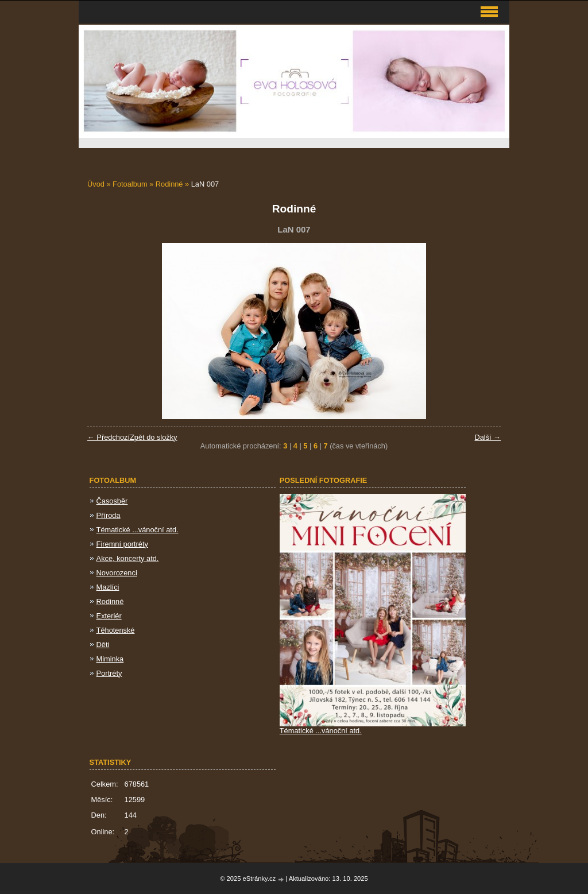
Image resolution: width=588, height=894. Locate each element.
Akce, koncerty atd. (128, 558)
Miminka (110, 659)
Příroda (109, 515)
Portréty (109, 673)
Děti (103, 645)
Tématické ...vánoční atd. (138, 530)
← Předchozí (109, 437)
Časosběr (112, 501)
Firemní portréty (122, 544)
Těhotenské (116, 630)
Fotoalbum (130, 184)
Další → (488, 437)
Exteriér (109, 616)
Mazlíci (108, 587)
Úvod (96, 184)
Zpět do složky (154, 437)
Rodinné (170, 184)
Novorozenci (117, 573)
